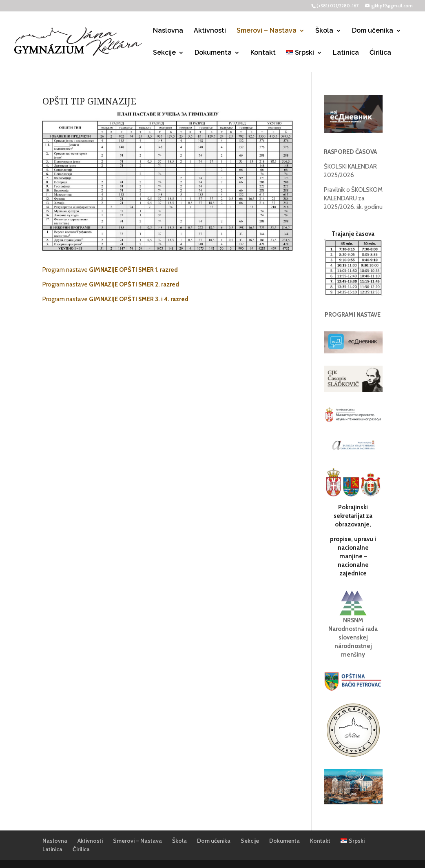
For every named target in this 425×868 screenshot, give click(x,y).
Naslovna (168, 31)
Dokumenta (213, 53)
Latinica (346, 53)
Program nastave (111, 270)
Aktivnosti (210, 31)
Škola (324, 31)
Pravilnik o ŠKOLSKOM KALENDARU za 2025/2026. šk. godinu (353, 198)
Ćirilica (380, 53)
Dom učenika (373, 31)
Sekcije (164, 53)
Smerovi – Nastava (267, 31)
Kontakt (263, 53)
